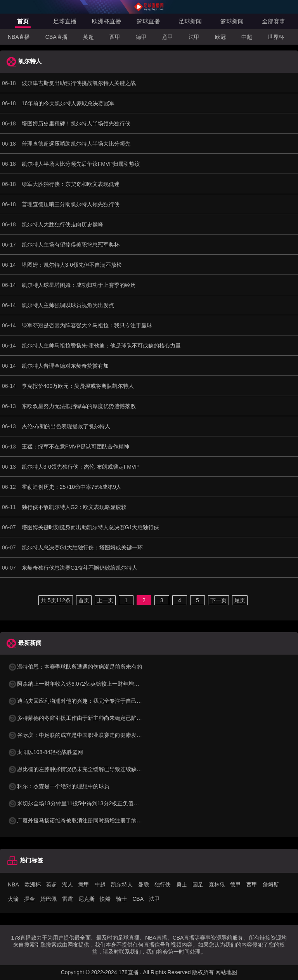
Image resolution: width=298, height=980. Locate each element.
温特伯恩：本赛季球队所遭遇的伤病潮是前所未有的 (75, 667)
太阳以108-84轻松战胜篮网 (45, 752)
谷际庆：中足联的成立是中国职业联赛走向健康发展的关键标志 (88, 735)
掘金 (29, 899)
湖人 (68, 884)
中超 (247, 37)
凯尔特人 (122, 884)
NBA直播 (19, 37)
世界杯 (276, 37)
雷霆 (68, 899)
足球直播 (65, 21)
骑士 (121, 899)
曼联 (144, 884)
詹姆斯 (271, 884)
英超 (88, 37)
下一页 (218, 600)
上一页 (105, 600)
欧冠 (220, 37)
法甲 (194, 37)
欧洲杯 (33, 884)
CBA (138, 899)
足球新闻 (190, 21)
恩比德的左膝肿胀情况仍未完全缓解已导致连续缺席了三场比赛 (88, 769)
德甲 (141, 37)
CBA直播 (56, 37)
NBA (13, 884)
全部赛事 (274, 21)
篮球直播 (148, 21)
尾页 (240, 600)
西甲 (115, 37)
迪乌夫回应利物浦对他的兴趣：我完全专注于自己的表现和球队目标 (94, 701)
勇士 (182, 884)
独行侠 (163, 884)
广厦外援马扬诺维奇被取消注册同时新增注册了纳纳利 (78, 820)
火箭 (13, 899)
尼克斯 (87, 899)
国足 (198, 884)
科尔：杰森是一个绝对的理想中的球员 (59, 786)
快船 (105, 899)
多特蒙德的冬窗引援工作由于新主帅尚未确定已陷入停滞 (80, 718)
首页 (23, 21)
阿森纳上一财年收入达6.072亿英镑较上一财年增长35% (79, 684)
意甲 (168, 37)
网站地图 (226, 972)
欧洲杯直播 (107, 21)
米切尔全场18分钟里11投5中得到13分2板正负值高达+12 (81, 803)
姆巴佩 (49, 899)
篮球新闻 (232, 21)
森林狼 (217, 884)
